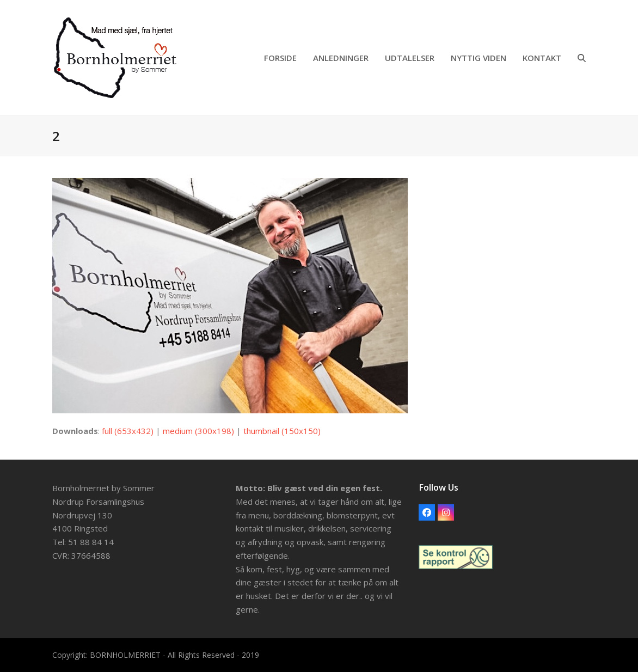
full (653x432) (128, 431)
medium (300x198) (198, 431)
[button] (582, 58)
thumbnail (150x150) (282, 431)
